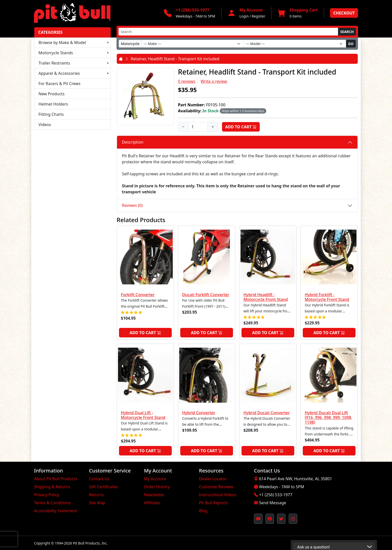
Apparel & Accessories (59, 73)
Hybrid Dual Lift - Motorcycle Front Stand (143, 415)
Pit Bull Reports (213, 503)
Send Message (272, 503)
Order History (157, 487)
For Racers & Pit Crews (59, 84)
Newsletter (154, 495)
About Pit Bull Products (56, 479)
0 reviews (187, 81)
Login (244, 16)
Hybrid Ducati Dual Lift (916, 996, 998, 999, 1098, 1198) (328, 417)
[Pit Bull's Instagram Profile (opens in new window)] (293, 519)
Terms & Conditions (52, 503)
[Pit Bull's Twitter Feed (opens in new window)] (281, 519)
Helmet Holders (53, 104)
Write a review (214, 81)
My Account (155, 479)
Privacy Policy (47, 495)
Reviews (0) (132, 205)
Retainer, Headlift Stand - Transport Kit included (175, 59)
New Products (51, 94)
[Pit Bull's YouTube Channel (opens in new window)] (258, 519)
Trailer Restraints (54, 63)
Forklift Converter (138, 295)
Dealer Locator (213, 479)
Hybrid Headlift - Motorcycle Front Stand (266, 297)
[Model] (295, 44)
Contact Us (99, 479)
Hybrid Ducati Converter (267, 413)
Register (258, 16)
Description (133, 142)
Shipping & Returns (52, 487)
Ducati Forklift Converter (206, 295)
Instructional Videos (218, 495)
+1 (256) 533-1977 (276, 495)
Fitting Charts (51, 114)
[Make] (192, 44)
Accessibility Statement (55, 511)
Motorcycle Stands (56, 53)
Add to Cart (241, 127)
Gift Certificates (103, 487)
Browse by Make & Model (62, 43)
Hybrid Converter (199, 413)
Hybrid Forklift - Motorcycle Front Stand (327, 297)
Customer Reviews (216, 487)
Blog (203, 511)
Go (351, 44)
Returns (96, 495)
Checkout (344, 13)
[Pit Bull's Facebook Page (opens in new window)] (270, 519)
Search (347, 32)
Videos (45, 125)
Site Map (97, 503)
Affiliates (152, 503)
